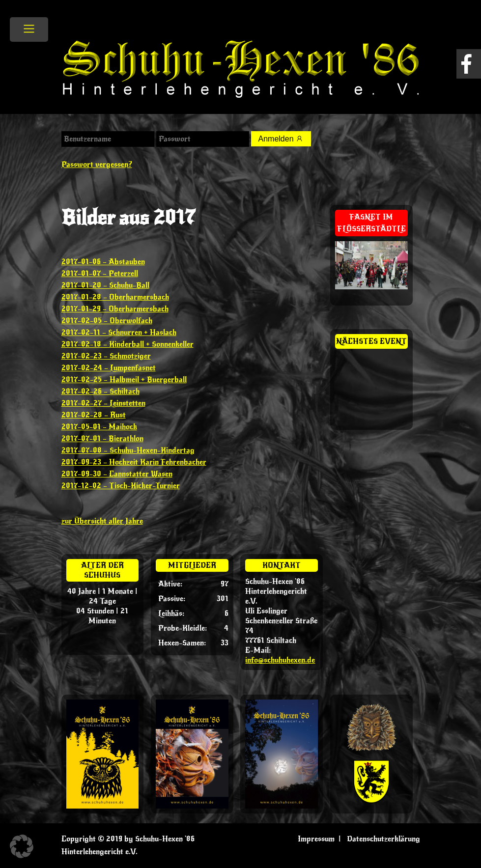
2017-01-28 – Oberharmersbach (115, 297)
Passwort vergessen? (97, 165)
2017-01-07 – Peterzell (100, 274)
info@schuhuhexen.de (280, 660)
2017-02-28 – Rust (94, 415)
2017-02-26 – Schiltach (100, 392)
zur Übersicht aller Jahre (102, 521)
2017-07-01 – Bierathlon (102, 439)
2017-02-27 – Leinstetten (103, 403)
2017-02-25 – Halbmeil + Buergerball (124, 380)
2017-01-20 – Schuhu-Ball (105, 285)
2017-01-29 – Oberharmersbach (115, 309)
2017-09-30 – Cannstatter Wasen (117, 474)
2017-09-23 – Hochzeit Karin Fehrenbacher (134, 462)
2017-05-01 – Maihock (99, 427)
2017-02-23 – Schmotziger (106, 356)
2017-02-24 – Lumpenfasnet (109, 368)
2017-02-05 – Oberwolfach (107, 321)
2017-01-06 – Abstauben (103, 262)
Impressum (316, 839)
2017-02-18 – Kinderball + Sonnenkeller (127, 344)
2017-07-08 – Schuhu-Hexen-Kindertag (128, 450)
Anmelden (281, 139)
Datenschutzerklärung (383, 839)
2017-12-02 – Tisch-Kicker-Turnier (121, 486)
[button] (22, 846)
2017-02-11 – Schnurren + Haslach (119, 333)
